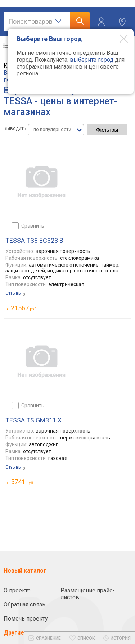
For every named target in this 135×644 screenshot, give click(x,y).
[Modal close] (118, 38)
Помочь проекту (26, 619)
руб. (24, 308)
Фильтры (107, 130)
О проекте (17, 590)
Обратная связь (24, 604)
